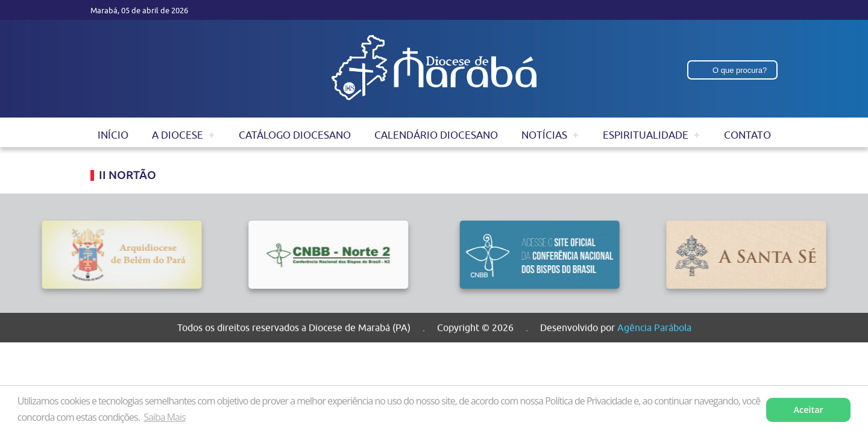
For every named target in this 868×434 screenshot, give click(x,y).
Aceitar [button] (809, 410)
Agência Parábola (654, 329)
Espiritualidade (646, 135)
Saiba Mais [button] (164, 417)
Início (113, 135)
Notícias (544, 135)
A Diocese (178, 135)
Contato (747, 135)
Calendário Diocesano (436, 135)
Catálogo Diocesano (295, 135)
